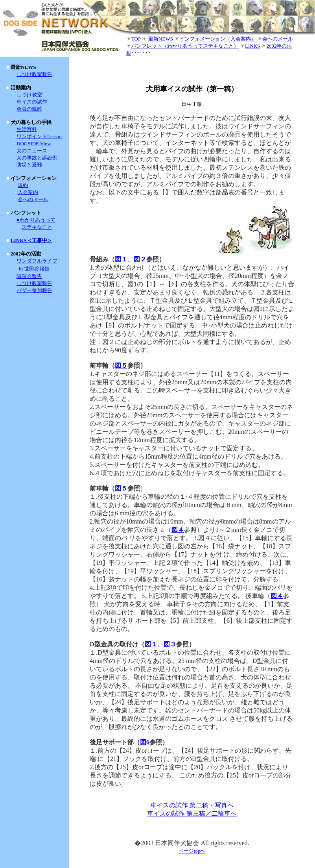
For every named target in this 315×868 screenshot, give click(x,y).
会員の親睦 (29, 109)
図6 (145, 742)
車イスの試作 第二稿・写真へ (192, 805)
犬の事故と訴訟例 (37, 158)
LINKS (252, 46)
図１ (121, 259)
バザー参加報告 (34, 290)
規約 (23, 185)
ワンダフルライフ (37, 261)
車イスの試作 (32, 102)
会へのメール (278, 39)
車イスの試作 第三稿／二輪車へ (192, 813)
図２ (140, 259)
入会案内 (28, 192)
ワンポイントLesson (39, 136)
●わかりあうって (36, 220)
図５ (121, 366)
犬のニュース (32, 151)
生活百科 (27, 129)
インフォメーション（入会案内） (218, 39)
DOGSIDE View (34, 143)
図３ (170, 644)
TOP (136, 39)
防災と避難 (29, 165)
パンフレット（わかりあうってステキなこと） (185, 46)
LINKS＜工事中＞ (31, 240)
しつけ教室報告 (34, 74)
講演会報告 (29, 276)
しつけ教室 (29, 95)
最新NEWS (160, 39)
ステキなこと (37, 227)
